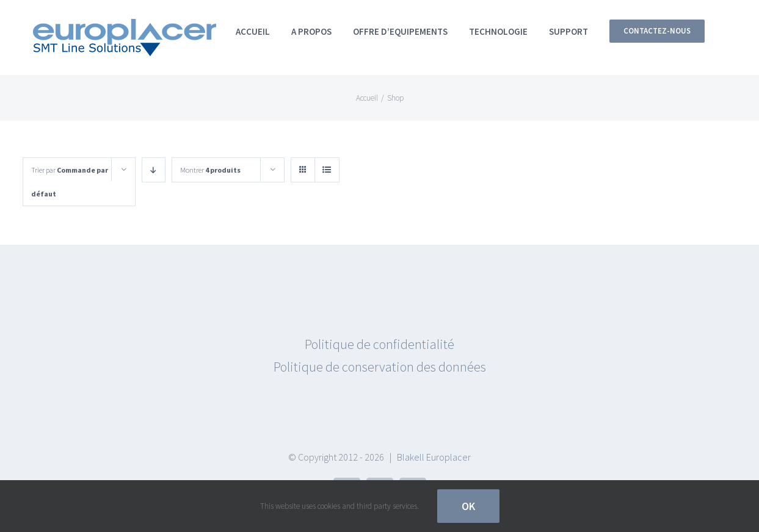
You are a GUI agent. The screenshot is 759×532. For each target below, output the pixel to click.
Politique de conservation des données (380, 367)
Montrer (210, 170)
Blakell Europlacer (434, 457)
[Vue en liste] (327, 170)
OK (468, 506)
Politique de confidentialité (379, 344)
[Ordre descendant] (154, 170)
